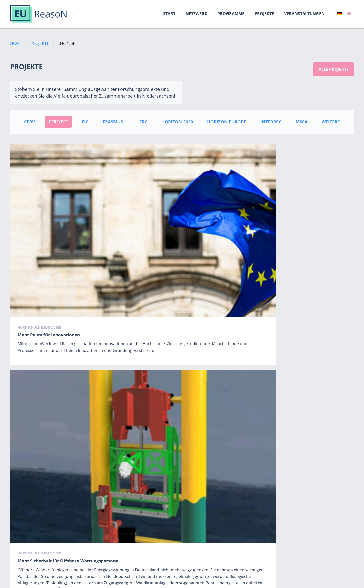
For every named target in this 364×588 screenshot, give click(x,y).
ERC (143, 122)
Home (16, 43)
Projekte (264, 14)
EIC (85, 122)
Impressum (291, 583)
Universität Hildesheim (39, 449)
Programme (231, 14)
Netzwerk (196, 14)
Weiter (201, 562)
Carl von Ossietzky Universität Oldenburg (291, 449)
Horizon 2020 (177, 122)
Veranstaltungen (304, 14)
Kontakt (346, 583)
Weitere (331, 122)
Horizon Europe (227, 122)
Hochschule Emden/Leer (39, 226)
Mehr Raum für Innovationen (49, 234)
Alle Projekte (334, 69)
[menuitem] (339, 14)
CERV (29, 122)
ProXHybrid (30, 457)
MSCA (302, 122)
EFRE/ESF (58, 122)
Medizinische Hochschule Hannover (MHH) (173, 449)
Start (169, 14)
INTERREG (271, 122)
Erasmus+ (114, 122)
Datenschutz (320, 583)
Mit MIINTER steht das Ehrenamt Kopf (292, 234)
